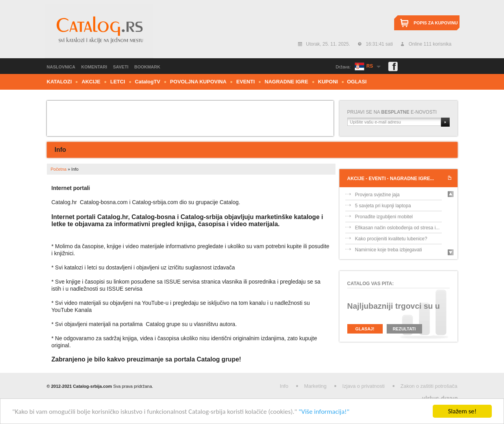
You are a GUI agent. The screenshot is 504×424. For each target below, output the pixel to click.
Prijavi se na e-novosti (392, 112)
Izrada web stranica (1, 397)
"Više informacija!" (324, 412)
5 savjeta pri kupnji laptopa (383, 206)
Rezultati (404, 329)
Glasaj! (365, 329)
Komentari (94, 67)
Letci (118, 82)
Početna (59, 169)
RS (370, 66)
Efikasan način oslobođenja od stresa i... (397, 228)
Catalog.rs (99, 31)
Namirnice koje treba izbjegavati (389, 250)
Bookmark (147, 67)
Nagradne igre (286, 82)
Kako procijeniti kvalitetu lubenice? (391, 239)
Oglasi (357, 82)
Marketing (315, 386)
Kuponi (328, 82)
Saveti (121, 67)
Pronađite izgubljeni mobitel (384, 217)
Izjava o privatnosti (363, 386)
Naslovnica (61, 67)
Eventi (246, 82)
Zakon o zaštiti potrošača (429, 386)
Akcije (91, 82)
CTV (148, 82)
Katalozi (59, 82)
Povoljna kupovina (198, 82)
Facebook (393, 66)
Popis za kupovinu (436, 23)
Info (284, 386)
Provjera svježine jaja (377, 195)
